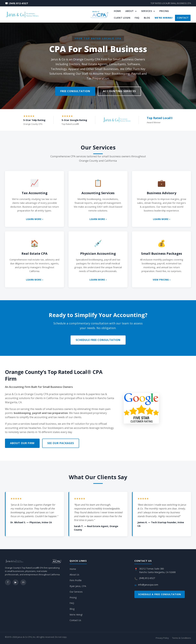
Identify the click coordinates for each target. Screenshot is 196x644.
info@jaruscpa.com (148, 585)
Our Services (76, 592)
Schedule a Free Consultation (160, 594)
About (131, 11)
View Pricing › (162, 280)
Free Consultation (75, 91)
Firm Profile (76, 580)
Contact (183, 18)
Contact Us (75, 620)
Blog (147, 18)
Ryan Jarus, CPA (78, 586)
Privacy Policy (162, 638)
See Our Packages (61, 443)
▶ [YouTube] (16, 582)
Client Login (122, 18)
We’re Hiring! (164, 18)
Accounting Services (119, 91)
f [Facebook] (8, 582)
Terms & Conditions (182, 638)
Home (117, 11)
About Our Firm (22, 443)
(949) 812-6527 (18, 3)
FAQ (137, 18)
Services (148, 11)
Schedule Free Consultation (98, 340)
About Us (74, 575)
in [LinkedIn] (23, 582)
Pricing (164, 11)
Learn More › (34, 219)
